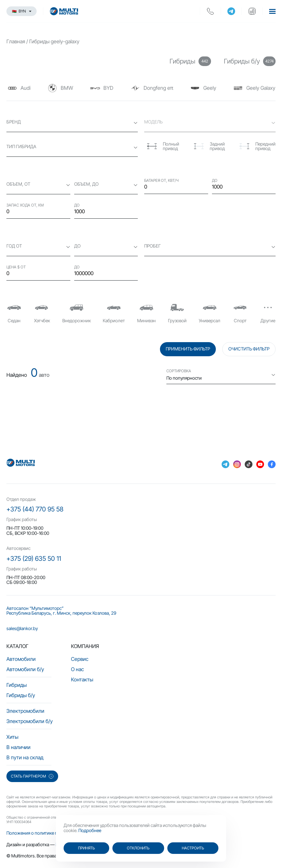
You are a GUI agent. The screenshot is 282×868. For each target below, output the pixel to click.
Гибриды (17, 685)
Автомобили (21, 659)
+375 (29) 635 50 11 (34, 559)
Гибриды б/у (21, 695)
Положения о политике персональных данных (54, 833)
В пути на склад (25, 757)
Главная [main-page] (16, 41)
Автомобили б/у (25, 669)
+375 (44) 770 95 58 (35, 509)
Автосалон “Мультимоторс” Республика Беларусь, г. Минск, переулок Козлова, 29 (61, 611)
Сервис (80, 659)
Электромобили (25, 711)
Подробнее (90, 830)
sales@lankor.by (22, 628)
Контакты (82, 679)
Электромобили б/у (30, 721)
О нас (77, 669)
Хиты (12, 737)
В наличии (18, 747)
